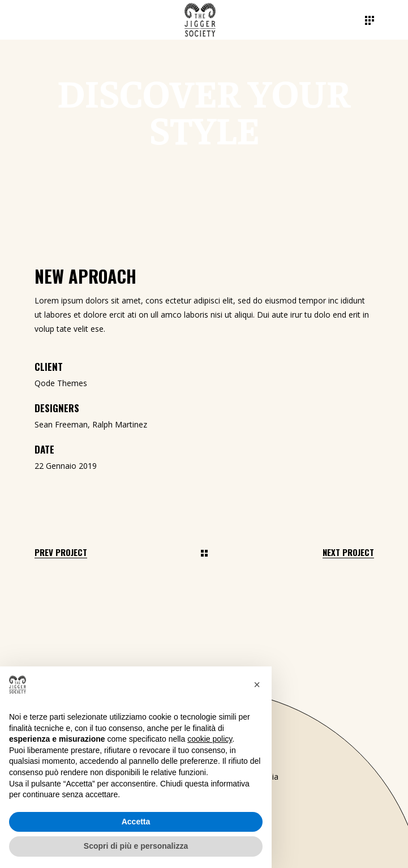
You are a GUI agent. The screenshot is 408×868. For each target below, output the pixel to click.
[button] (257, 685)
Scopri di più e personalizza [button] (136, 846)
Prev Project (61, 552)
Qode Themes (61, 383)
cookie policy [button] (210, 739)
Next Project (348, 552)
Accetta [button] (136, 822)
